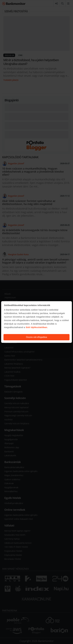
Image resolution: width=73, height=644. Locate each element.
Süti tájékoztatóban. (37, 327)
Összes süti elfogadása (37, 337)
